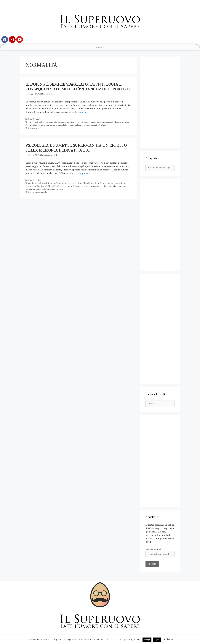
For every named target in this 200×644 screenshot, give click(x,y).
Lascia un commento (38, 192)
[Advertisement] (160, 102)
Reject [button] (157, 640)
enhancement (107, 122)
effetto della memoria (103, 183)
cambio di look (35, 183)
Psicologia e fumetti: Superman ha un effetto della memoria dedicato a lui (76, 148)
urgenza (59, 189)
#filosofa (32, 122)
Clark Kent (47, 183)
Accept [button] (147, 640)
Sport (68, 125)
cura (79, 122)
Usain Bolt (95, 125)
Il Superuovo (39, 125)
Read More (168, 639)
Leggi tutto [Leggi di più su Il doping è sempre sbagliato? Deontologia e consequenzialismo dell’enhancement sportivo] (81, 112)
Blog (30, 119)
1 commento (34, 128)
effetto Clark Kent (85, 183)
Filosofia (37, 119)
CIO (55, 122)
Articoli (100, 47)
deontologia (87, 122)
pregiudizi (36, 189)
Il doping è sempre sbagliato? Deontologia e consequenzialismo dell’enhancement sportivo (78, 87)
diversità (72, 183)
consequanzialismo (67, 122)
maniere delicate (72, 186)
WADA (104, 125)
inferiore (60, 186)
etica (116, 183)
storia (74, 125)
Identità (52, 186)
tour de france (83, 125)
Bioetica (41, 122)
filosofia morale (121, 122)
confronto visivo (60, 183)
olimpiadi (60, 125)
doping (96, 122)
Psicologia (38, 180)
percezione (113, 186)
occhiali (103, 186)
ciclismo (49, 122)
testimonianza (48, 189)
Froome (29, 125)
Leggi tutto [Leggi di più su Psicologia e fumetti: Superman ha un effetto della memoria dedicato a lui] (83, 173)
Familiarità (42, 186)
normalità (50, 125)
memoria (85, 186)
